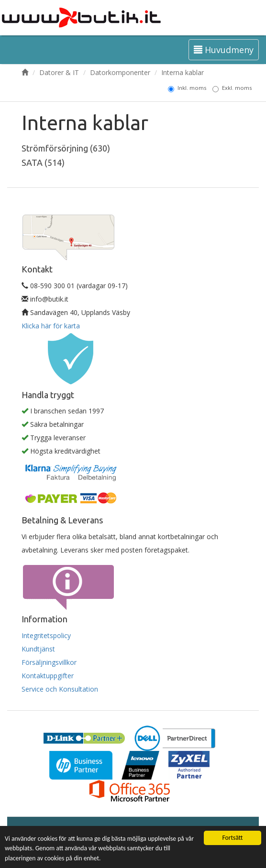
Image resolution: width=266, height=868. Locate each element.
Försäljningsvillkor (49, 662)
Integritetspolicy (46, 635)
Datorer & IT (59, 72)
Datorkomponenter (120, 72)
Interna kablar (183, 72)
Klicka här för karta (51, 326)
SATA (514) (43, 163)
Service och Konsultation (60, 689)
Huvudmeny (224, 50)
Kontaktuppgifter (48, 676)
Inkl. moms (187, 88)
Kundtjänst (38, 649)
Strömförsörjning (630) (66, 148)
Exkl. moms (232, 88)
